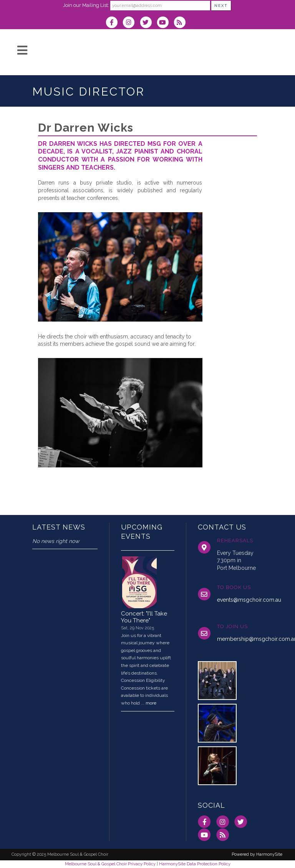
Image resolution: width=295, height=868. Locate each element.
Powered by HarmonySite (257, 854)
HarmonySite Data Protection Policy (195, 864)
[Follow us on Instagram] (131, 23)
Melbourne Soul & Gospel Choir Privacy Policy (110, 864)
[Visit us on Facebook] (114, 23)
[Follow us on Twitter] (148, 23)
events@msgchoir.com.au (249, 600)
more (151, 703)
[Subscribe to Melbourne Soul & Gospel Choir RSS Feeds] (181, 23)
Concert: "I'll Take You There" (144, 617)
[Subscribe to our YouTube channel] (165, 23)
